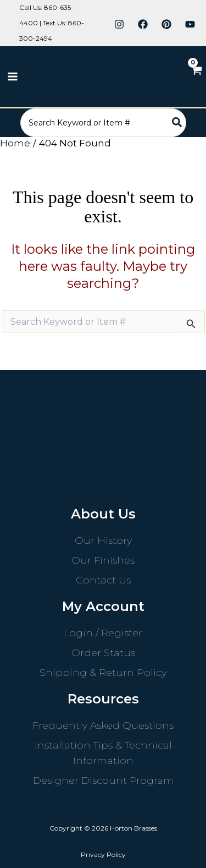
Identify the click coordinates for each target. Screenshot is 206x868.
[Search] (177, 123)
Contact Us (103, 580)
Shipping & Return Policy (103, 673)
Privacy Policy (103, 855)
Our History (103, 541)
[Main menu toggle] (13, 77)
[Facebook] (143, 24)
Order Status (103, 653)
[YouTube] (190, 24)
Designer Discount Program (103, 780)
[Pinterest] (166, 24)
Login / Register (103, 633)
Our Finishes (103, 560)
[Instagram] (119, 24)
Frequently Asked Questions (103, 725)
